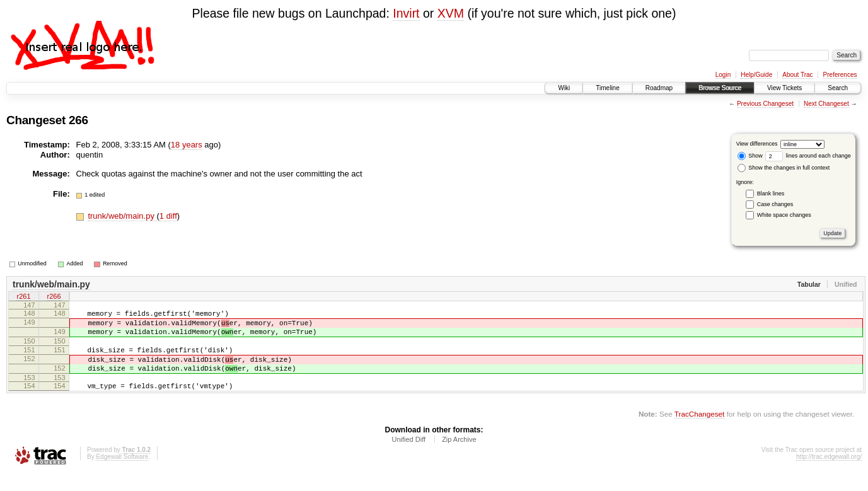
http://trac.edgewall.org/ (829, 474)
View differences (757, 144)
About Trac (797, 75)
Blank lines (771, 194)
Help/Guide (756, 75)
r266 (54, 297)
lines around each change (808, 156)
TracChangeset (699, 431)
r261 (23, 297)
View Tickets (784, 88)
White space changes (784, 215)
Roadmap (659, 88)
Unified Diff (408, 456)
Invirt (406, 13)
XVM (451, 13)
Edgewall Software (122, 474)
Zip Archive (459, 456)
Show (750, 156)
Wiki (564, 88)
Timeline (607, 88)
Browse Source (720, 88)
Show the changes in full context (784, 168)
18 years (187, 145)
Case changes (775, 204)
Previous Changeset (765, 104)
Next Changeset (826, 104)
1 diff (168, 216)
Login (723, 75)
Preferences (840, 75)
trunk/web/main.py (122, 216)
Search (838, 88)
